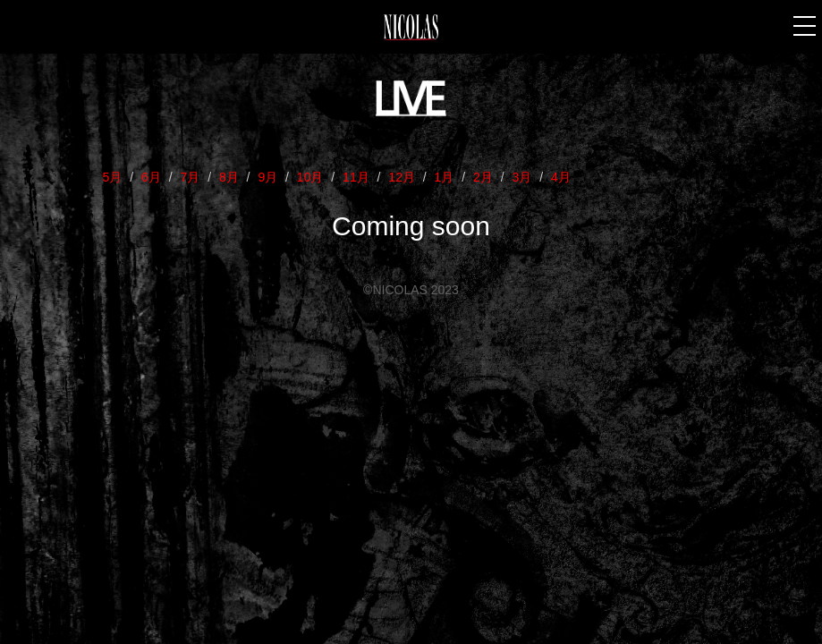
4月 (561, 177)
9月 (267, 177)
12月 (402, 177)
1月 (445, 177)
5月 (113, 177)
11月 (356, 177)
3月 (522, 177)
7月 (190, 177)
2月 (483, 177)
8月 (229, 177)
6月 (151, 177)
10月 (310, 177)
